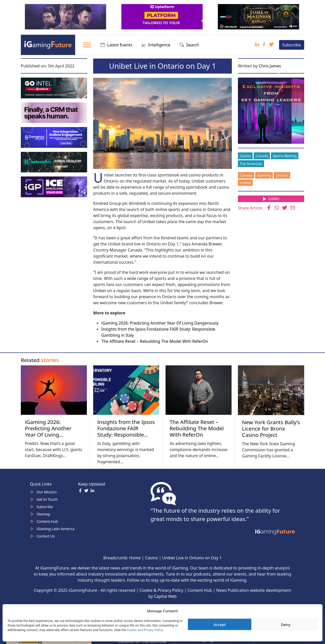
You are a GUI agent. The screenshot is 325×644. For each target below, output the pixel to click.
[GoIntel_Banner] (54, 87)
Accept (220, 624)
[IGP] (54, 186)
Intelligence (156, 45)
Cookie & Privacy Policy (161, 590)
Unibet (245, 183)
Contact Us (46, 536)
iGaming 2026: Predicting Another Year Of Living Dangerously (160, 323)
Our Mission (47, 492)
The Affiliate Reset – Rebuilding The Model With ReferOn (155, 341)
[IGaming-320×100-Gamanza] (54, 137)
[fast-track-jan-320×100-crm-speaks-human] (54, 112)
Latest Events (116, 45)
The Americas (251, 164)
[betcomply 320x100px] (54, 162)
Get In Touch (47, 499)
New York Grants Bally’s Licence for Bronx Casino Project (271, 428)
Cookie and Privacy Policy (145, 630)
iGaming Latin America (55, 529)
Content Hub (47, 521)
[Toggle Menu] (87, 45)
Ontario (282, 175)
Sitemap (43, 514)
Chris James (270, 66)
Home (135, 558)
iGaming (264, 175)
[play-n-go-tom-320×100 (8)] (259, 16)
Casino (245, 156)
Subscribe (292, 45)
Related (40, 360)
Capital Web (165, 596)
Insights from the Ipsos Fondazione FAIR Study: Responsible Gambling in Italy (126, 431)
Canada (262, 156)
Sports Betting (285, 156)
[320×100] (66, 16)
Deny (286, 624)
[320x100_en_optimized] (162, 16)
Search (189, 45)
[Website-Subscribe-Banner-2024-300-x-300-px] (272, 110)
